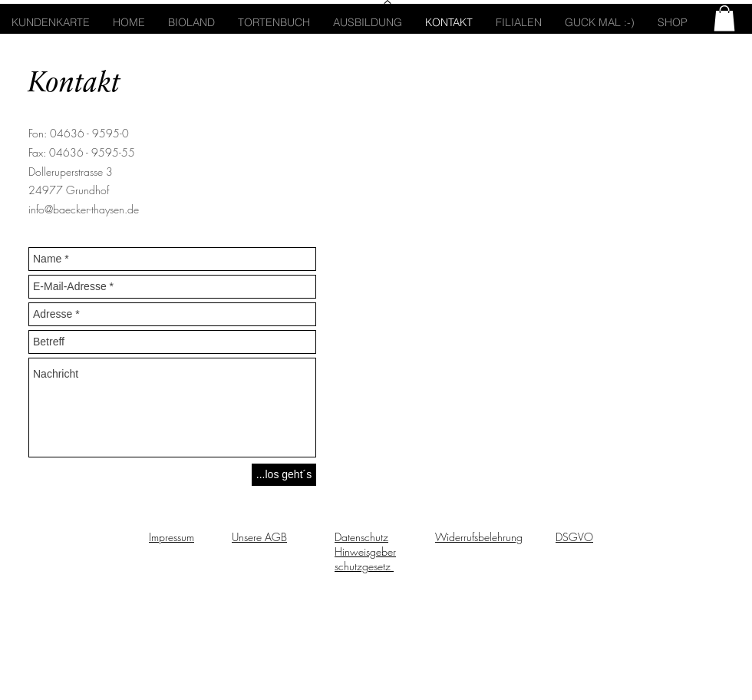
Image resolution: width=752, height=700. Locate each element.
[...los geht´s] (284, 475)
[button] (724, 18)
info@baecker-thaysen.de (84, 209)
